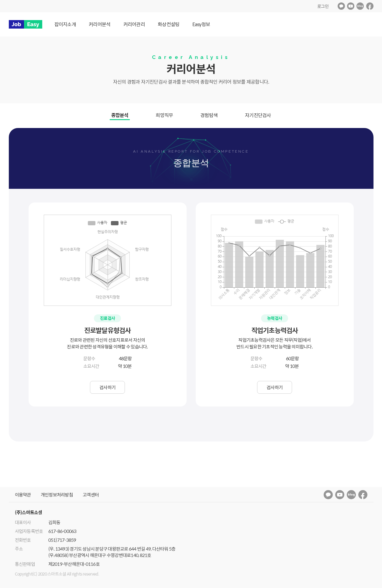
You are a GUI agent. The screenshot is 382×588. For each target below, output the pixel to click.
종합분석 (120, 115)
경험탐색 (209, 115)
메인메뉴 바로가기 (0, 0)
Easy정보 (201, 24)
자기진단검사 (258, 115)
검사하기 (107, 387)
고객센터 (91, 495)
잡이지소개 (65, 24)
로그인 (323, 6)
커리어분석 (100, 24)
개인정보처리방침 (57, 495)
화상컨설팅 (169, 24)
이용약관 (23, 495)
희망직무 (164, 115)
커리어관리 (134, 24)
